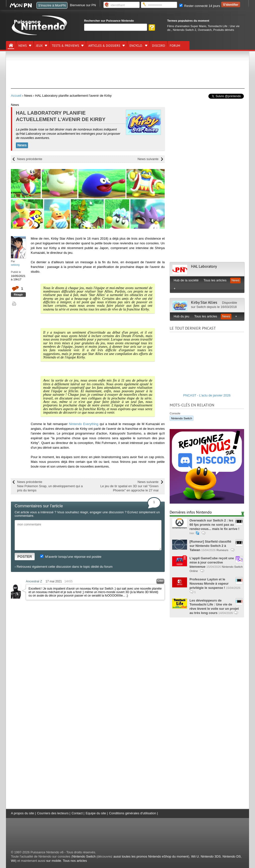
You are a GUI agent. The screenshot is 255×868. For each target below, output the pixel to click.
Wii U (195, 856)
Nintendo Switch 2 (185, 30)
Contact (77, 813)
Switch (201, 307)
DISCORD (159, 46)
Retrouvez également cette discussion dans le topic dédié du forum (65, 567)
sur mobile (54, 861)
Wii (13, 861)
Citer (160, 581)
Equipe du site (96, 813)
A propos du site (22, 813)
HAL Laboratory (204, 266)
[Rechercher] (116, 27)
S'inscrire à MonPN (52, 5)
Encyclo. (136, 46)
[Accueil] (11, 45)
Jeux (39, 46)
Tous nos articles (75, 861)
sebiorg (15, 265)
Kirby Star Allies (205, 303)
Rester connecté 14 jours (200, 6)
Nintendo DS (232, 856)
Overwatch (205, 30)
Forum (175, 46)
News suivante (148, 159)
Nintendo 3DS (211, 856)
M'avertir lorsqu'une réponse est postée (71, 557)
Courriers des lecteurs (53, 813)
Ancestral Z (34, 581)
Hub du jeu (181, 316)
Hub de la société (186, 280)
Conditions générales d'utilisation (133, 813)
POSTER (25, 557)
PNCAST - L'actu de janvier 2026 (207, 395)
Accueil (16, 96)
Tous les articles (215, 280)
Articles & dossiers (104, 46)
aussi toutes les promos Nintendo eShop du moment (151, 856)
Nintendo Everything (84, 424)
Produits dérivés (224, 30)
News (23, 46)
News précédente (30, 159)
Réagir (18, 294)
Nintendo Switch (182, 418)
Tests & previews (65, 46)
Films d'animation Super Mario (187, 26)
